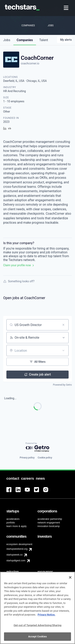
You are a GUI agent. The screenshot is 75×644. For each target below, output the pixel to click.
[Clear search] (63, 325)
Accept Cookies (37, 639)
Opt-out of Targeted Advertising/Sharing (37, 628)
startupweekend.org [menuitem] (17, 549)
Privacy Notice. (46, 617)
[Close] (70, 580)
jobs (7, 40)
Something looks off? (19, 281)
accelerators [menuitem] (13, 519)
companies (25, 40)
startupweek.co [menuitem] (14, 555)
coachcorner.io (30, 63)
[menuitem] (66, 8)
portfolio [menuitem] (11, 523)
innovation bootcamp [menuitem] (49, 526)
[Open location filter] (63, 350)
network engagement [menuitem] (49, 523)
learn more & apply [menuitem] (16, 526)
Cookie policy (45, 458)
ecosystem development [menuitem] (19, 544)
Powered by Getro (62, 385)
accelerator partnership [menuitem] (50, 519)
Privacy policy (27, 458)
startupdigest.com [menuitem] (16, 561)
